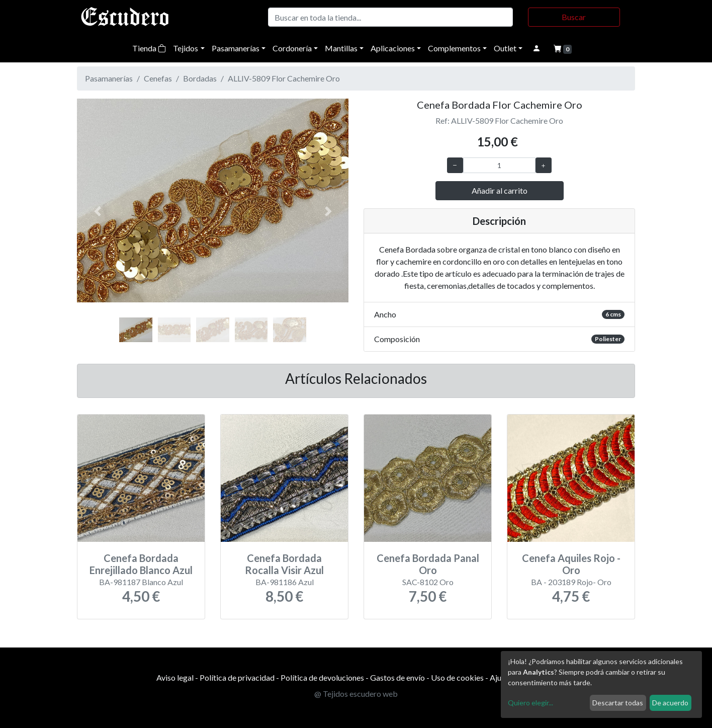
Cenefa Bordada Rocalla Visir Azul (284, 564)
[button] (97, 211)
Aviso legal (175, 677)
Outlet (505, 48)
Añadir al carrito (500, 190)
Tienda (149, 48)
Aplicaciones (393, 48)
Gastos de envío (397, 677)
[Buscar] (390, 17)
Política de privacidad (237, 677)
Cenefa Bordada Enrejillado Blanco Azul (141, 564)
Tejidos (186, 48)
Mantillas (341, 48)
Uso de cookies (457, 677)
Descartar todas (618, 703)
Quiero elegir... (530, 703)
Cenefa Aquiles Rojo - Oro (571, 564)
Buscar (574, 17)
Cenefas (158, 78)
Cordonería (292, 48)
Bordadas (200, 78)
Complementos (454, 48)
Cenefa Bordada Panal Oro (428, 564)
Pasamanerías (236, 48)
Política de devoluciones (322, 677)
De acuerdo (670, 703)
